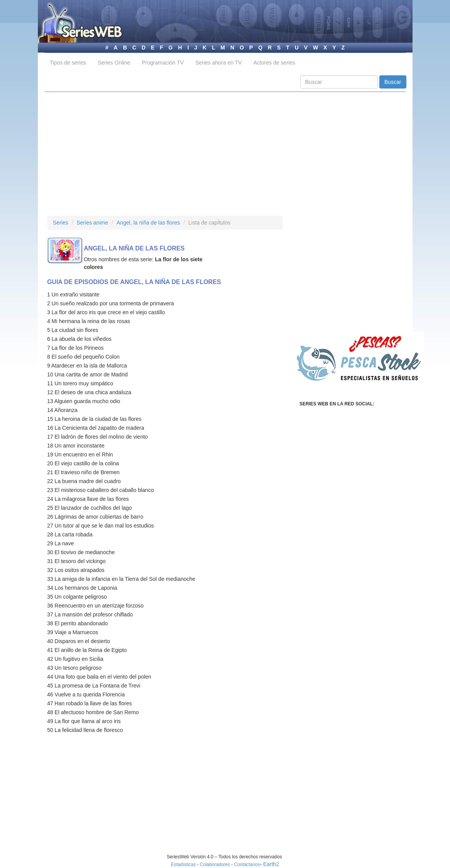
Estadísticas (183, 865)
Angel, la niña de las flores (148, 223)
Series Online (114, 63)
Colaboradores (215, 865)
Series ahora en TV (219, 63)
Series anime (92, 223)
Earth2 (271, 864)
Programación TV (163, 63)
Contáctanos (247, 865)
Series (61, 223)
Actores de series (274, 63)
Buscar (393, 82)
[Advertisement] (225, 154)
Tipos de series (68, 63)
